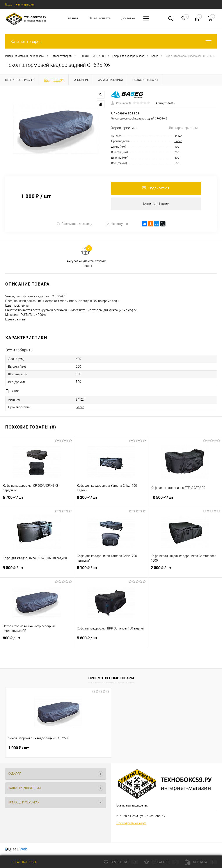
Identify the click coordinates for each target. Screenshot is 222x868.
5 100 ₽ (111, 571)
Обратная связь (21, 862)
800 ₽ (37, 641)
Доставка (128, 18)
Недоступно (117, 224)
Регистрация (25, 4)
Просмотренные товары (111, 678)
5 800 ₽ (111, 641)
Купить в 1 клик (156, 204)
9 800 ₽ (37, 571)
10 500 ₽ (185, 500)
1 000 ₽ (19, 748)
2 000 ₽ (185, 571)
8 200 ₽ (111, 500)
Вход (9, 4)
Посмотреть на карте (131, 823)
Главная (73, 18)
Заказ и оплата (100, 18)
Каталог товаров (111, 41)
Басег (178, 141)
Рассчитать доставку (74, 224)
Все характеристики (183, 128)
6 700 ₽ (37, 500)
